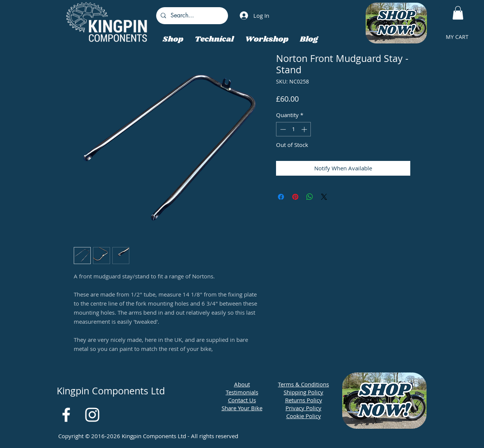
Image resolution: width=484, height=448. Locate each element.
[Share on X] (324, 197)
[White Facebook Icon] (66, 415)
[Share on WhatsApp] (310, 197)
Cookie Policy (304, 416)
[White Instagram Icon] (92, 415)
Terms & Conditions (303, 384)
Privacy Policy (303, 408)
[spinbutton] (294, 129)
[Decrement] (282, 129)
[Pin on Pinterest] (295, 197)
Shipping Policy (303, 392)
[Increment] (305, 129)
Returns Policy (304, 400)
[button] (458, 13)
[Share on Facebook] (281, 197)
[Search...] (191, 16)
